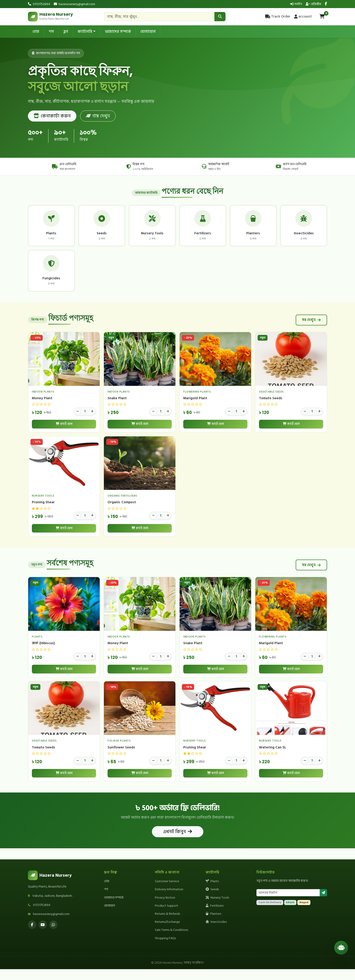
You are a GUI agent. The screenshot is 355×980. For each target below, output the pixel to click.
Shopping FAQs (165, 949)
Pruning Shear (43, 513)
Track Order (278, 16)
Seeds (212, 900)
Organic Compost (122, 513)
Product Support (167, 916)
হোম (36, 31)
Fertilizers (215, 916)
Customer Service (167, 892)
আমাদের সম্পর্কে (118, 31)
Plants (212, 892)
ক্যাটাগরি (85, 31)
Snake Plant (117, 409)
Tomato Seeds (271, 409)
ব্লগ (66, 31)
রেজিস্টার (313, 4)
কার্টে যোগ (64, 435)
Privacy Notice (165, 908)
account (303, 16)
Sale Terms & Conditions (171, 941)
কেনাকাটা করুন (52, 116)
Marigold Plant (195, 409)
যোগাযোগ (148, 31)
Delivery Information (169, 900)
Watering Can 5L (273, 758)
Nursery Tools (217, 908)
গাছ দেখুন (98, 116)
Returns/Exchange (167, 933)
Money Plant (42, 409)
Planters (213, 925)
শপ (51, 31)
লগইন (296, 4)
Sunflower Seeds (121, 758)
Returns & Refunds (167, 925)
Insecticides (216, 933)
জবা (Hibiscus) (43, 654)
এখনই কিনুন (178, 843)
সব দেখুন (311, 331)
